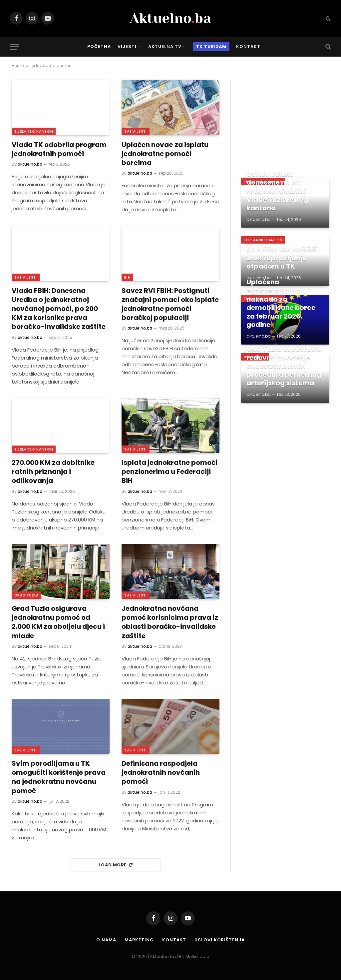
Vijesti (127, 46)
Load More (116, 865)
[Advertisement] (285, 121)
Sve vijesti (136, 131)
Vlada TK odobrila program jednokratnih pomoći (59, 149)
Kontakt (248, 46)
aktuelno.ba (30, 164)
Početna (99, 46)
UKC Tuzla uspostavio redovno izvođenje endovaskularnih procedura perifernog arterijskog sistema (284, 366)
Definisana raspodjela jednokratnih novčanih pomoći (161, 773)
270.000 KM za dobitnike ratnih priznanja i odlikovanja (53, 472)
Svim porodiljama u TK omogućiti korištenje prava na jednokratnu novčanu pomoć (59, 777)
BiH (127, 277)
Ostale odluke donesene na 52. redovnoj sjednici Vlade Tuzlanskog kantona (277, 191)
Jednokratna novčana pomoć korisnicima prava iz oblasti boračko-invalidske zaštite (170, 622)
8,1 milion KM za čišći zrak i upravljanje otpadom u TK (282, 258)
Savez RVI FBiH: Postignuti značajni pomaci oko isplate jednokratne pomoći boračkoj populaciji (170, 304)
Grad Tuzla (26, 595)
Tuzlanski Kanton (34, 131)
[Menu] (14, 47)
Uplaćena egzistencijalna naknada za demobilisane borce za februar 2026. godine (281, 304)
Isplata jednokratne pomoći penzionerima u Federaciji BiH (170, 472)
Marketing (139, 940)
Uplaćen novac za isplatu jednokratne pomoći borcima (165, 154)
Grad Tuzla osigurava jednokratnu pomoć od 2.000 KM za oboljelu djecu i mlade (58, 622)
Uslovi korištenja (219, 940)
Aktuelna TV (165, 46)
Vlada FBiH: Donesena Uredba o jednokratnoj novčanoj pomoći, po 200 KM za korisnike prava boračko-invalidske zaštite (59, 309)
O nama (106, 940)
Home (18, 65)
